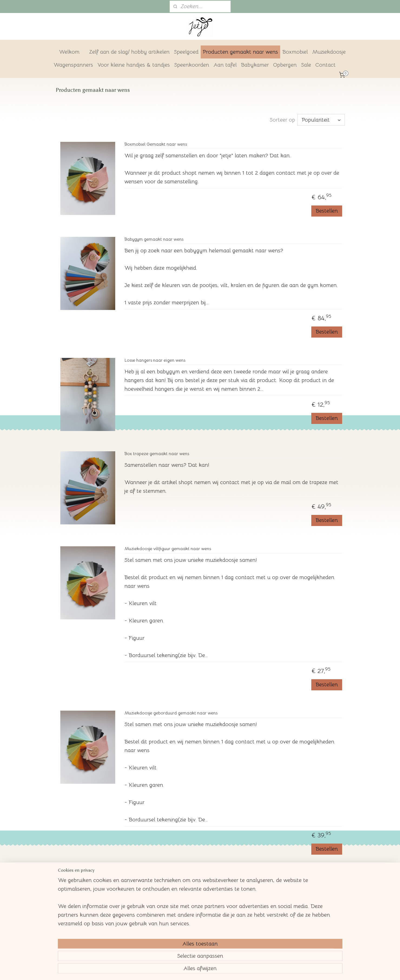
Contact (325, 65)
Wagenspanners (73, 65)
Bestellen (327, 211)
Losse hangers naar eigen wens (155, 360)
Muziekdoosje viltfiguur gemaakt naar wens (168, 549)
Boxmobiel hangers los (147, 878)
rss (186, 970)
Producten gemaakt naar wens (240, 52)
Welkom (69, 52)
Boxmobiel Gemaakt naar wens (156, 144)
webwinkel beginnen (204, 970)
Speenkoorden (192, 65)
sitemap (176, 970)
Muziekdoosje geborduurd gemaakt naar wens (171, 713)
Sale (306, 65)
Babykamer (255, 65)
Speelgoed (186, 52)
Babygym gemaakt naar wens (154, 239)
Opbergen (285, 65)
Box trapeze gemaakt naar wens (157, 454)
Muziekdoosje (329, 52)
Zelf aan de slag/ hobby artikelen (129, 52)
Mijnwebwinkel (246, 970)
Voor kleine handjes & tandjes (134, 65)
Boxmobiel (295, 52)
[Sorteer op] (321, 120)
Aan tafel (225, 65)
